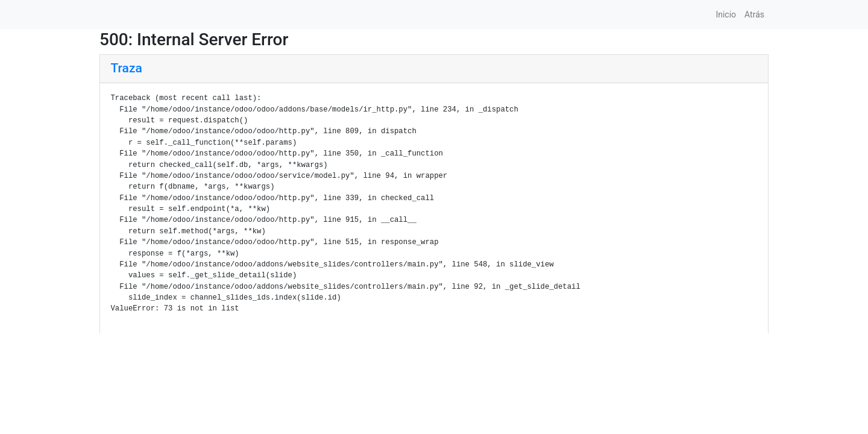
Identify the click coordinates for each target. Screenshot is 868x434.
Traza (127, 68)
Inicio (726, 14)
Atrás (754, 14)
